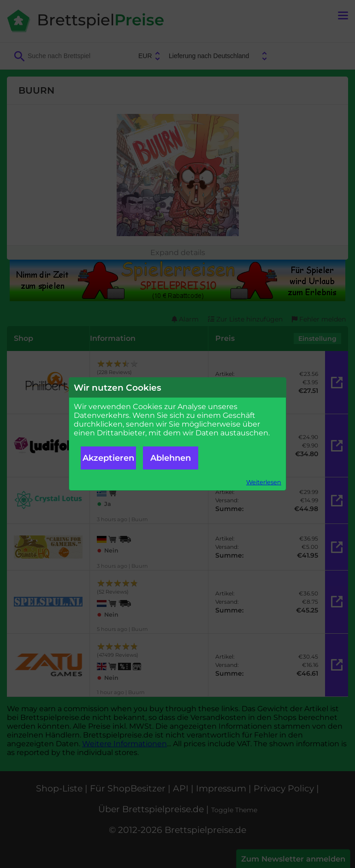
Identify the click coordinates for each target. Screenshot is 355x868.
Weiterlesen (264, 482)
